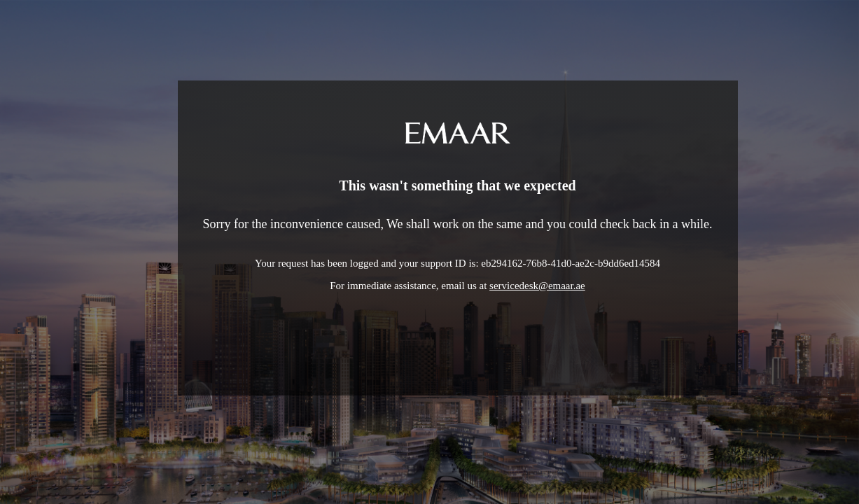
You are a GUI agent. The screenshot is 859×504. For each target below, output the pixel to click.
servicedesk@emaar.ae (537, 286)
